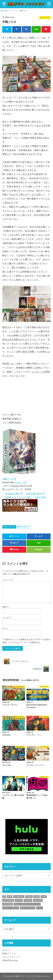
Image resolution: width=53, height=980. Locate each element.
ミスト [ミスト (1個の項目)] (40, 908)
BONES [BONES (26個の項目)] (29, 897)
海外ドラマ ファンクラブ (25, 976)
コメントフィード (11, 957)
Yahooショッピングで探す (18, 497)
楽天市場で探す (34, 494)
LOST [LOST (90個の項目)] (44, 897)
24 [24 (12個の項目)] (4, 897)
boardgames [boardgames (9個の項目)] (19, 897)
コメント (7, 580)
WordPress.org (10, 960)
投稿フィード (9, 953)
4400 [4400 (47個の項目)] (10, 897)
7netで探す (41, 497)
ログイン (7, 950)
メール (7, 618)
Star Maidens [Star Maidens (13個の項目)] (8, 900)
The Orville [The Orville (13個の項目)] (38, 900)
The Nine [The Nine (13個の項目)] (28, 900)
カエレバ (19, 482)
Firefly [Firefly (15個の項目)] (37, 897)
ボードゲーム (10, 527)
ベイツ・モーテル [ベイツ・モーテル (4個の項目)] (28, 908)
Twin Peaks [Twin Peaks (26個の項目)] (7, 904)
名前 (6, 607)
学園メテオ (8, 479)
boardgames (25, 527)
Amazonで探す (12, 494)
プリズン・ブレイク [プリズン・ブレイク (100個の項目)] (11, 908)
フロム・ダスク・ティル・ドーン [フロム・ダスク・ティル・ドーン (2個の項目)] (27, 904)
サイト (5, 629)
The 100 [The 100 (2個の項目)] (19, 900)
